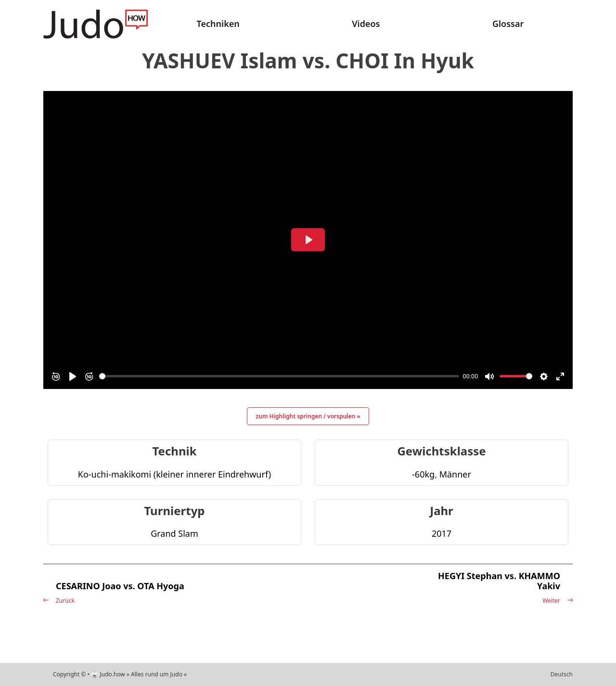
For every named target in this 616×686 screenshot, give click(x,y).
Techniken (218, 24)
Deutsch (562, 674)
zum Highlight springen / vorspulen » (308, 416)
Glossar (508, 24)
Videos (366, 24)
